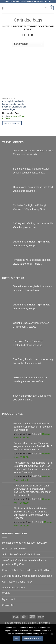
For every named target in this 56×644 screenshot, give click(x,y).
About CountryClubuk (14, 587)
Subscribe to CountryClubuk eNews (21, 554)
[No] (52, 635)
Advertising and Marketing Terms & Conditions (27, 576)
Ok (17, 639)
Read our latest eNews (14, 549)
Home (6, 26)
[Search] (46, 8)
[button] (4, 8)
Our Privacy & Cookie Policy (17, 582)
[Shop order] (28, 44)
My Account (9, 599)
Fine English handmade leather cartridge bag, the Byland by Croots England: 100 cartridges (14, 105)
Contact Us (8, 605)
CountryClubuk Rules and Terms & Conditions (27, 570)
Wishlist (6, 593)
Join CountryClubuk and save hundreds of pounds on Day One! (25, 562)
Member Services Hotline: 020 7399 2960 (24, 543)
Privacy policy (33, 639)
